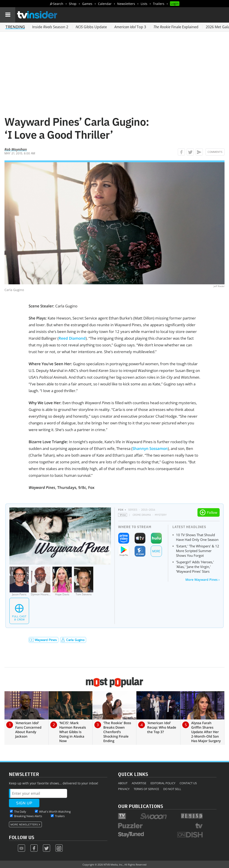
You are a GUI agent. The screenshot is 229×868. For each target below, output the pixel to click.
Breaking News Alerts (28, 816)
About (123, 783)
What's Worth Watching (55, 812)
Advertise (139, 783)
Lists (144, 4)
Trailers (159, 4)
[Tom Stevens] (84, 581)
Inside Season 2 (50, 27)
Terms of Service (146, 789)
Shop (73, 4)
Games (87, 4)
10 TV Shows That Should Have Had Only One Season (197, 537)
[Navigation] (8, 15)
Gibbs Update (91, 27)
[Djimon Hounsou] (41, 581)
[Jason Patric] (19, 581)
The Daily (20, 812)
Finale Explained (176, 27)
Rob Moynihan (16, 149)
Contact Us (188, 783)
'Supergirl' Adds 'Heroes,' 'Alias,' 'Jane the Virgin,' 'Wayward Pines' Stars (195, 567)
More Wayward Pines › (202, 580)
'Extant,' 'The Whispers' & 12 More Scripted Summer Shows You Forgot (198, 551)
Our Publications (141, 806)
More (156, 551)
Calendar (105, 4)
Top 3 (130, 27)
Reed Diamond (72, 338)
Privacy (124, 789)
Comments (215, 152)
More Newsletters (24, 825)
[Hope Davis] (62, 581)
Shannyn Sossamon (150, 448)
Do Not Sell (172, 789)
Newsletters (126, 4)
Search (58, 4)
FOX (121, 510)
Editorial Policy (163, 783)
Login (175, 3)
